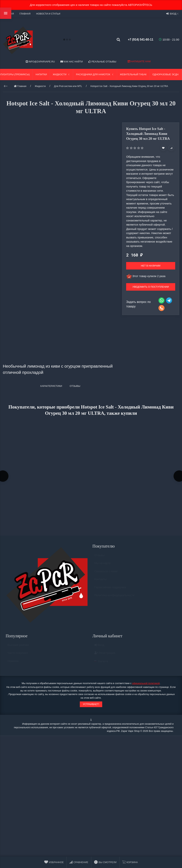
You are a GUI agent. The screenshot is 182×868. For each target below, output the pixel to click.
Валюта (101, 664)
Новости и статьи (48, 14)
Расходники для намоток (95, 74)
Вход (173, 14)
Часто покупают (18, 656)
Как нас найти (72, 62)
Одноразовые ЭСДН (166, 74)
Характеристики (51, 386)
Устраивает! (91, 705)
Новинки (13, 664)
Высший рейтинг (18, 648)
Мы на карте (102, 566)
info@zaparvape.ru (40, 62)
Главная (25, 14)
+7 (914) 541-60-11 (138, 40)
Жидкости (61, 74)
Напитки (41, 74)
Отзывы (99, 558)
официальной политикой (146, 684)
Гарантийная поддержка (110, 590)
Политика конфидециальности (114, 598)
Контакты (100, 582)
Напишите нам (139, 61)
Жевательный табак (133, 74)
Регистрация (105, 656)
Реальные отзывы (102, 62)
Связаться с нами (106, 574)
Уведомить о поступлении (151, 287)
